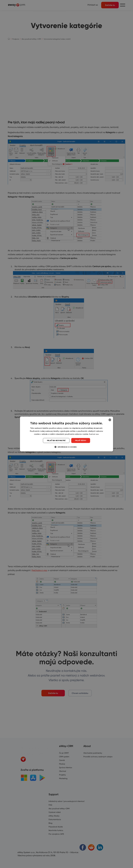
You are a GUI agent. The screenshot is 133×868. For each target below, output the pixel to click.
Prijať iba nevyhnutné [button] (56, 440)
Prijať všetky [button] (81, 440)
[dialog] (67, 434)
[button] (66, 447)
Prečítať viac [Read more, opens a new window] (94, 434)
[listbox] (110, 420)
